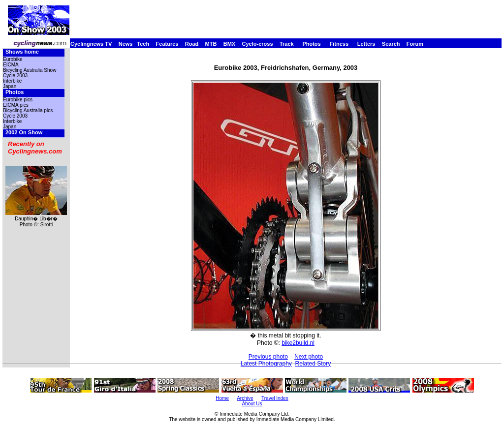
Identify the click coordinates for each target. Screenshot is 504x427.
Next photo (309, 357)
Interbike (12, 81)
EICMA (11, 65)
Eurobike (13, 59)
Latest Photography (266, 364)
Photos (311, 44)
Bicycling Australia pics (28, 110)
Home (222, 398)
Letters (366, 44)
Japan (10, 86)
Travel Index (275, 398)
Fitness (339, 44)
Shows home (22, 52)
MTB (211, 44)
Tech (143, 44)
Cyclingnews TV (91, 44)
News (126, 44)
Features (167, 44)
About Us (252, 404)
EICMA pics (16, 105)
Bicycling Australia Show (30, 70)
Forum (415, 44)
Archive (245, 398)
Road (192, 44)
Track (287, 44)
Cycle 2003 (15, 76)
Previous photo (268, 357)
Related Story (313, 364)
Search (391, 44)
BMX (229, 44)
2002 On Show (24, 132)
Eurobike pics (18, 100)
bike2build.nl (298, 343)
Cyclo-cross (258, 44)
